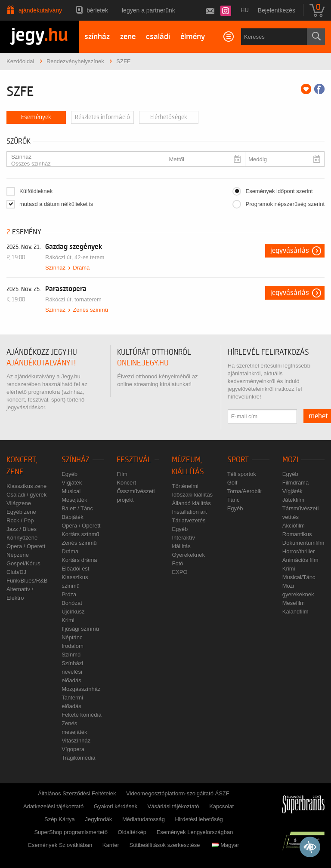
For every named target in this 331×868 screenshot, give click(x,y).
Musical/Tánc (299, 577)
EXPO (179, 572)
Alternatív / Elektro (20, 593)
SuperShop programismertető (71, 832)
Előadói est (75, 569)
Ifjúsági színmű (80, 629)
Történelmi (185, 486)
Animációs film (300, 560)
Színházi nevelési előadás (72, 672)
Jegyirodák (98, 819)
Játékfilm (293, 500)
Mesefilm (294, 603)
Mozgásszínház (81, 689)
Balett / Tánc (77, 508)
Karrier (111, 845)
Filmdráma (295, 483)
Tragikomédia (78, 758)
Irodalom (73, 646)
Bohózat (72, 603)
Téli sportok (242, 474)
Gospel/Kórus (23, 563)
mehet (318, 416)
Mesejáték (74, 500)
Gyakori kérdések (116, 806)
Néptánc (72, 637)
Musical (71, 491)
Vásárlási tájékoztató (173, 806)
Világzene (19, 503)
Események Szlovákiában (60, 845)
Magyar (225, 845)
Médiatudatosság (144, 819)
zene (128, 37)
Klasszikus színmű (75, 581)
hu (245, 10)
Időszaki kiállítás (192, 495)
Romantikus (297, 534)
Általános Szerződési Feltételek (77, 793)
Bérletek (97, 10)
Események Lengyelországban (195, 832)
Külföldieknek (36, 191)
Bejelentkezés (277, 10)
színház (97, 37)
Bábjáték (73, 517)
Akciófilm (294, 526)
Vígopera (73, 749)
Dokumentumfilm (303, 543)
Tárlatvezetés (189, 520)
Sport (238, 460)
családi (158, 37)
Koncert (126, 483)
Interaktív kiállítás (183, 542)
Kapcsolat (221, 806)
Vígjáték (72, 483)
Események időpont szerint (279, 191)
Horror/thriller (299, 551)
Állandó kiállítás (191, 503)
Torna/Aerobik (244, 491)
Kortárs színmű (80, 534)
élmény (193, 37)
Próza (69, 594)
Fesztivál (134, 460)
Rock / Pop (20, 520)
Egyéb (70, 474)
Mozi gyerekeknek (298, 590)
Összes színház (83, 164)
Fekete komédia (82, 715)
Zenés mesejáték (74, 728)
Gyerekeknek (188, 555)
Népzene (18, 555)
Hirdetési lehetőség (199, 819)
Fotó (177, 563)
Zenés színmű (90, 310)
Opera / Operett (26, 546)
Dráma (81, 268)
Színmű (71, 655)
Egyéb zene (21, 512)
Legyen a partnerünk (148, 10)
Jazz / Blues (22, 529)
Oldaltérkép (132, 832)
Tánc (234, 500)
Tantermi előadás (72, 702)
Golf (232, 483)
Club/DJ (16, 572)
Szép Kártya (60, 819)
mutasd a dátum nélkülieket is (56, 204)
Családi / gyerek (26, 495)
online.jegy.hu (143, 363)
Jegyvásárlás (290, 251)
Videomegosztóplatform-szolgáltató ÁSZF (178, 793)
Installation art (189, 512)
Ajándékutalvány (40, 10)
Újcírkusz (73, 612)
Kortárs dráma (79, 560)
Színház (83, 157)
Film (122, 474)
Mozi (290, 460)
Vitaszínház (76, 741)
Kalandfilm (295, 612)
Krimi (68, 620)
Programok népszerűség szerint (285, 204)
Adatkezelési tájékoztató (53, 806)
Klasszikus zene (26, 486)
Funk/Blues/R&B (27, 581)
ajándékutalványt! (41, 363)
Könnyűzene (22, 538)
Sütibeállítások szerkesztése (164, 845)
